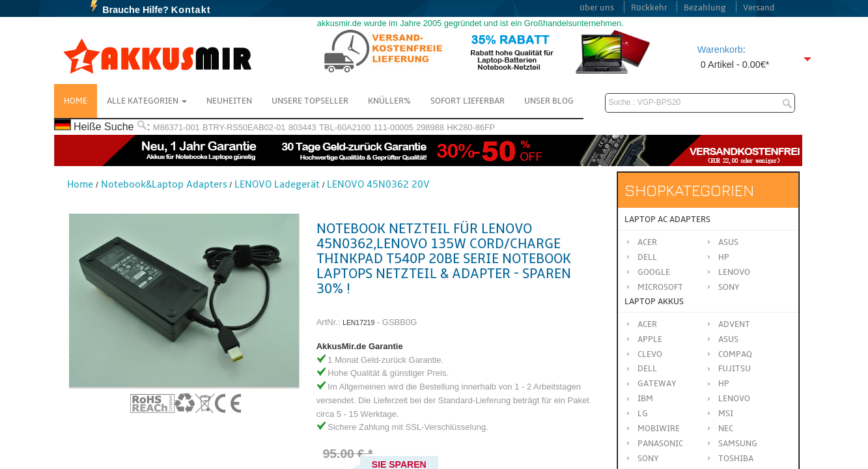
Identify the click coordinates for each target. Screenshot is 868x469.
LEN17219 (358, 323)
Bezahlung (705, 8)
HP (724, 257)
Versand (759, 8)
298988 (430, 127)
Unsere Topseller (310, 101)
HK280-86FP (471, 127)
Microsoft (660, 287)
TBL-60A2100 (345, 127)
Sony (729, 287)
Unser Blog (549, 101)
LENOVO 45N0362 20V (378, 184)
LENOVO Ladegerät (277, 184)
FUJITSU (735, 369)
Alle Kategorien (147, 101)
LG (643, 414)
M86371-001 (176, 127)
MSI (726, 414)
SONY (648, 459)
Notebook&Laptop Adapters (164, 184)
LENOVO (734, 399)
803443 (302, 127)
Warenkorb (720, 50)
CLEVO (650, 354)
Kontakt (191, 10)
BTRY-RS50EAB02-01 (244, 127)
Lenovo (734, 272)
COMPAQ (735, 354)
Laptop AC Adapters (667, 220)
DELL (647, 369)
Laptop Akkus (654, 302)
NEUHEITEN (229, 101)
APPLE (650, 339)
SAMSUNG (738, 444)
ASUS (728, 339)
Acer (647, 242)
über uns (597, 8)
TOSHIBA (736, 459)
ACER (647, 324)
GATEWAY (657, 384)
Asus (728, 242)
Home (76, 101)
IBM (645, 399)
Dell (647, 257)
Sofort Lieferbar (468, 101)
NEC (726, 429)
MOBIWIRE (659, 429)
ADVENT (734, 324)
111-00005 (393, 127)
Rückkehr (649, 8)
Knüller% (389, 101)
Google (654, 272)
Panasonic (660, 444)
